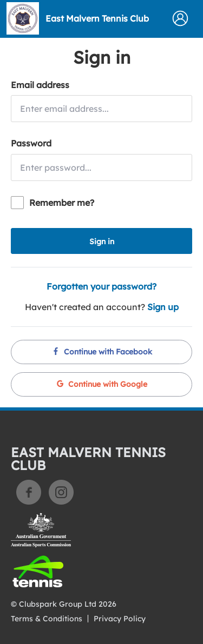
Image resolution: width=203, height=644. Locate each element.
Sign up (163, 307)
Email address (40, 85)
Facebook (29, 492)
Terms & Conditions (47, 619)
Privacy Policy (120, 619)
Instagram (61, 492)
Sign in (102, 242)
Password (31, 143)
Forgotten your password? (101, 286)
